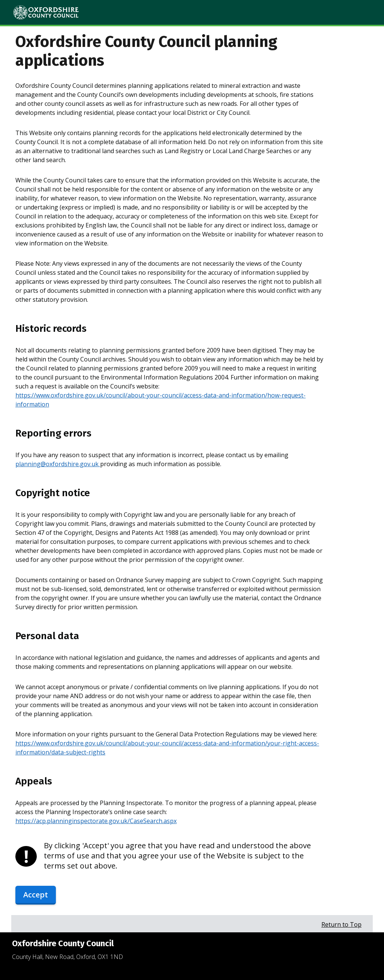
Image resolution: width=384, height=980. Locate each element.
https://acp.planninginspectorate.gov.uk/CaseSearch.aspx (96, 821)
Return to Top (341, 924)
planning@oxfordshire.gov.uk (58, 464)
